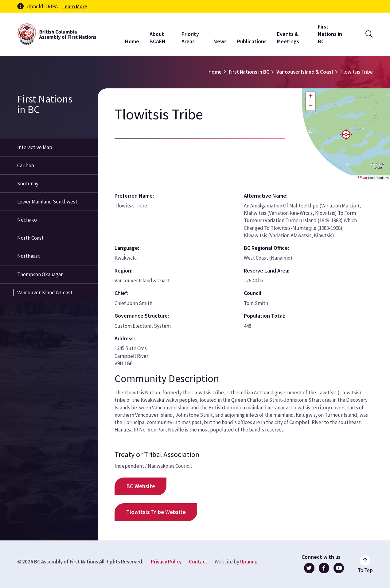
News (220, 41)
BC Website (141, 486)
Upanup (249, 562)
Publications (252, 41)
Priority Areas (190, 38)
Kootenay (28, 184)
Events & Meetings (288, 38)
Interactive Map (35, 147)
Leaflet (323, 177)
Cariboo (26, 165)
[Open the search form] (369, 34)
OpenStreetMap (353, 177)
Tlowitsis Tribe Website (156, 512)
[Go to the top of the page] (365, 564)
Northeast (29, 256)
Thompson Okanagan (40, 274)
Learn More (75, 6)
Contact (198, 562)
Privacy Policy (166, 562)
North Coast (30, 238)
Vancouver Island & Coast (305, 72)
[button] (346, 134)
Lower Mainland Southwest (47, 202)
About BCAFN (158, 38)
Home (132, 41)
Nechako (27, 220)
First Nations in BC (330, 34)
